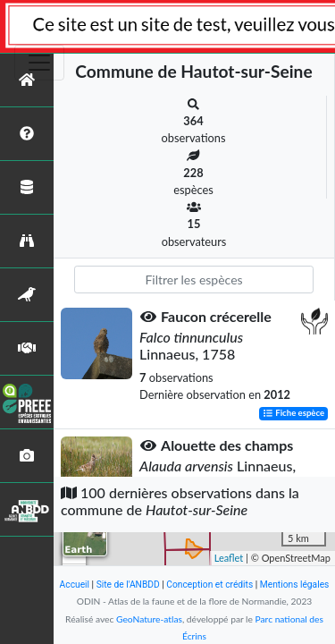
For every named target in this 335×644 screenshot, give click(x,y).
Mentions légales (295, 585)
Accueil (75, 585)
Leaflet (229, 558)
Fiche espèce (293, 414)
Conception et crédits (209, 585)
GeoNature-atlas (149, 619)
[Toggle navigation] (39, 63)
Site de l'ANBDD (128, 585)
